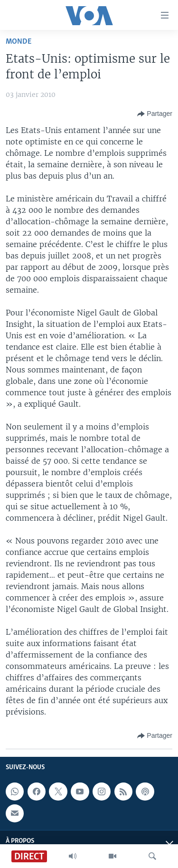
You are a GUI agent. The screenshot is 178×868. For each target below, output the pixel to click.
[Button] (155, 114)
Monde (19, 42)
